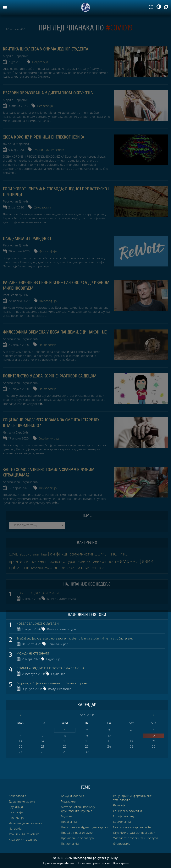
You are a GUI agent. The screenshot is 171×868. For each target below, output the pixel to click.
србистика (21, 567)
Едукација (53, 659)
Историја (15, 828)
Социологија (122, 821)
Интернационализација (25, 823)
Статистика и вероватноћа (132, 827)
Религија (119, 805)
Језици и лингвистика (49, 150)
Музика (66, 816)
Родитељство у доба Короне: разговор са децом (50, 376)
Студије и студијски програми (134, 832)
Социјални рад (49, 438)
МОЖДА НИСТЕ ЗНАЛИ (33, 653)
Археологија (17, 796)
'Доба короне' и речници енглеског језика (44, 137)
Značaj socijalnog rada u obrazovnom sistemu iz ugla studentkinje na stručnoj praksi (75, 638)
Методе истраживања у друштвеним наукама (78, 809)
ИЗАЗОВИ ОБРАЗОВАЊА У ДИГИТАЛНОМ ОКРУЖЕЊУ (48, 93)
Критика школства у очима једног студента (46, 49)
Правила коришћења (58, 863)
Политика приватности (93, 863)
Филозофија (42, 207)
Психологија (48, 345)
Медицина (68, 801)
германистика (110, 553)
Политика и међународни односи (85, 827)
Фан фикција (59, 554)
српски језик (42, 568)
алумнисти (82, 554)
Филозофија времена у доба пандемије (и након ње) (55, 332)
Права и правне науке (77, 832)
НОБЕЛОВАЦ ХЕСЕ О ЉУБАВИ (38, 593)
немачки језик (135, 561)
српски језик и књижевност (79, 568)
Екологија (16, 812)
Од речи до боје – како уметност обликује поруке (52, 683)
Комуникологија (60, 689)
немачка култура (60, 561)
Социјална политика (128, 811)
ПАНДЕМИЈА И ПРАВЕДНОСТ (27, 239)
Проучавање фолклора (77, 838)
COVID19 (15, 554)
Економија (16, 818)
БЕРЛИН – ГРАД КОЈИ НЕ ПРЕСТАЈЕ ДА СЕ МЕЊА (51, 668)
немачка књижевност (95, 561)
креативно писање (27, 561)
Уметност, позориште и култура (136, 838)
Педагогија (40, 62)
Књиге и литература (61, 599)
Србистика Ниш (34, 554)
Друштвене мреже (22, 801)
